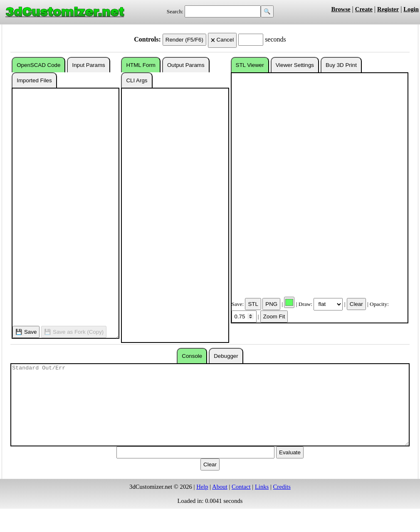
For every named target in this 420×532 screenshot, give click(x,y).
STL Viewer (250, 65)
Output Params (186, 65)
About (220, 487)
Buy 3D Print (341, 65)
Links (262, 487)
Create (364, 9)
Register (388, 9)
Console (192, 356)
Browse (341, 9)
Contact (241, 487)
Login (411, 9)
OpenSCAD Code (38, 65)
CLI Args (137, 80)
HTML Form (141, 65)
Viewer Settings (295, 65)
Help (202, 487)
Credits (282, 487)
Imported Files (34, 80)
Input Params (88, 65)
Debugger (226, 356)
